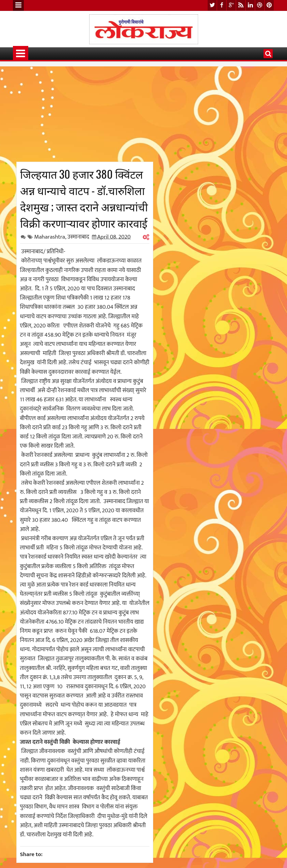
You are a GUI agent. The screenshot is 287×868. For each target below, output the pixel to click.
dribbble (260, 5)
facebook (222, 5)
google (231, 5)
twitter (212, 5)
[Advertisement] (85, 114)
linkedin (250, 5)
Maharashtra (50, 237)
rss (241, 5)
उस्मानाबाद (78, 237)
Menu (18, 5)
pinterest (269, 5)
